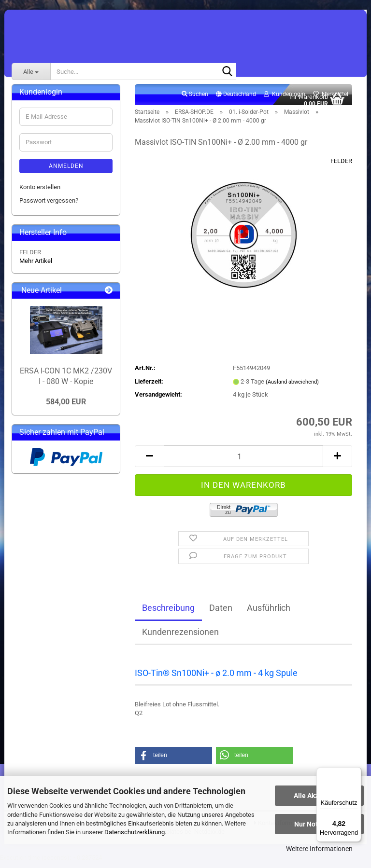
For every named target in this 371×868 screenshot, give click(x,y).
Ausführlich (269, 613)
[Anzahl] (243, 462)
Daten (221, 613)
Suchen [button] (195, 99)
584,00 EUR (66, 407)
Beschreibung (168, 613)
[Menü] (356, 773)
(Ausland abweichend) (292, 387)
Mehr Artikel (36, 266)
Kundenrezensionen (180, 637)
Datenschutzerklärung (135, 832)
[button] (236, 100)
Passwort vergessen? (49, 206)
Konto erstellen (40, 192)
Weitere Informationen (319, 849)
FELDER (341, 166)
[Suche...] (31, 71)
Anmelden (66, 171)
